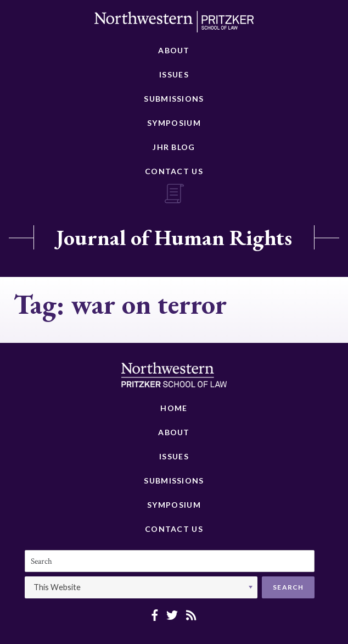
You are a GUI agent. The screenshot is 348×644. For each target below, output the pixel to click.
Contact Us (174, 171)
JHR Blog (174, 147)
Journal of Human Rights (174, 237)
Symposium (174, 123)
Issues (174, 74)
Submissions (174, 99)
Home (174, 408)
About (174, 50)
